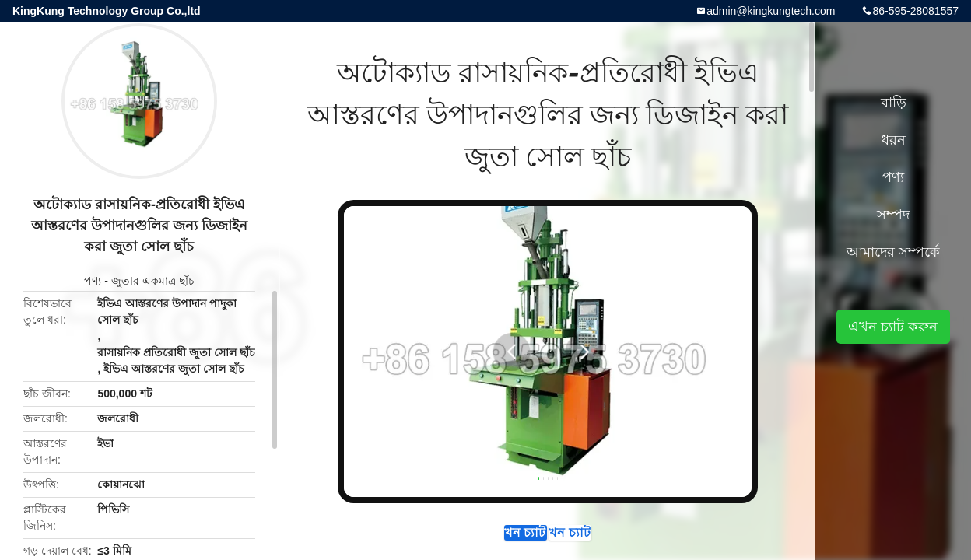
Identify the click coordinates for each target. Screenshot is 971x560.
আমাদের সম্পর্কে (893, 252)
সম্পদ (893, 215)
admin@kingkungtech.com (771, 11)
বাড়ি (894, 103)
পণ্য (93, 281)
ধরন (894, 140)
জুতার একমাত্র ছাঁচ (153, 281)
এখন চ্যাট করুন (481, 540)
